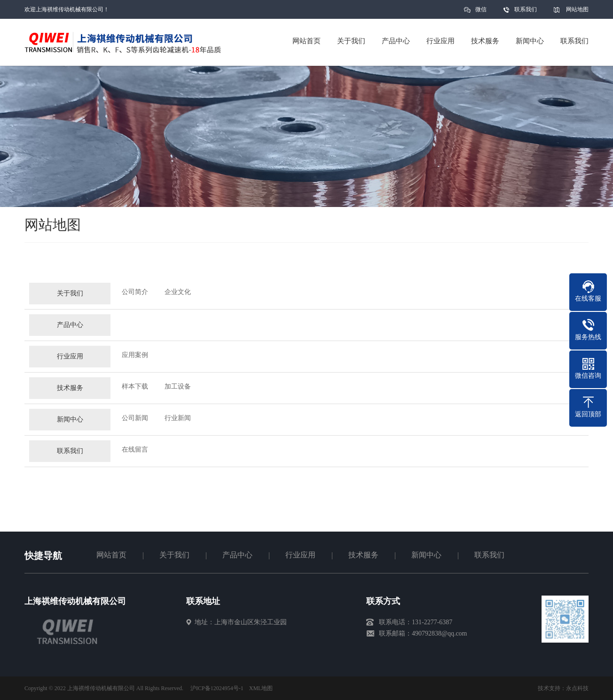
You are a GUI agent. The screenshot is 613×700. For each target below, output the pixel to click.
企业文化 (178, 296)
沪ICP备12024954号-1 (217, 688)
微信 (481, 12)
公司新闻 (135, 422)
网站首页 (111, 555)
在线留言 (135, 453)
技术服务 (70, 392)
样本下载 (135, 390)
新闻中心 (70, 423)
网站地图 (577, 9)
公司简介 (135, 296)
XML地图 (261, 688)
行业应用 (70, 360)
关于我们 (70, 297)
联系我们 (526, 9)
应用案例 (135, 359)
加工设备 (178, 390)
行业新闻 (178, 422)
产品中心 (70, 329)
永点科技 (577, 688)
